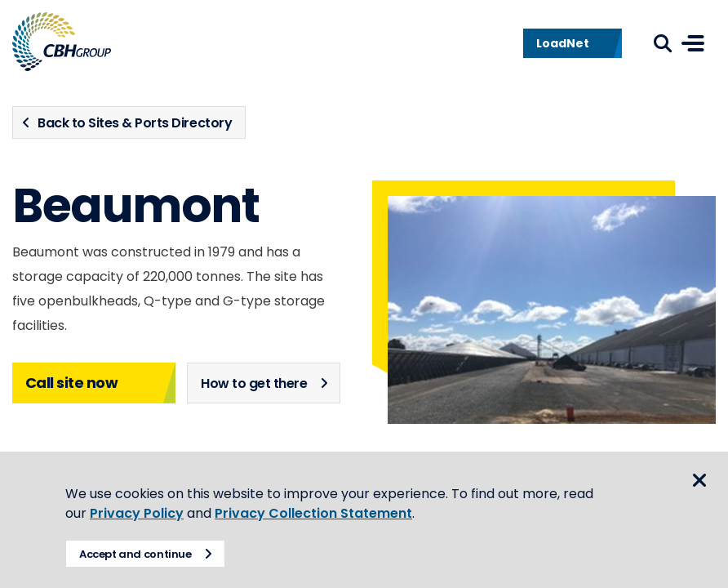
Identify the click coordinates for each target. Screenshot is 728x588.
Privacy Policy (137, 513)
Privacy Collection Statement (313, 513)
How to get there (254, 383)
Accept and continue (135, 554)
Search (663, 43)
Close (699, 480)
